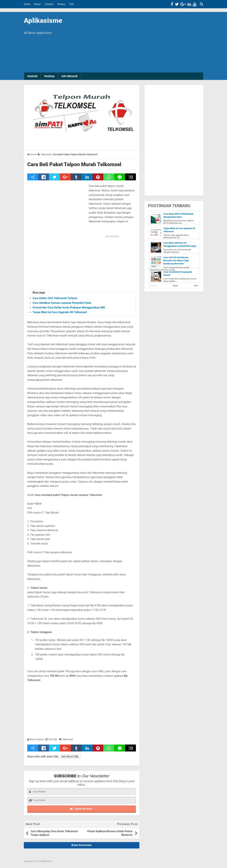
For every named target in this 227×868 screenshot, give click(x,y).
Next (196, 286)
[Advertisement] (143, 43)
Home (176, 286)
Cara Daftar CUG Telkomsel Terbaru (55, 298)
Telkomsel (68, 739)
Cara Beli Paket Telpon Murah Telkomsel (74, 164)
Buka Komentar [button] (82, 845)
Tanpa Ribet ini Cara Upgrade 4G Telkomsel (60, 312)
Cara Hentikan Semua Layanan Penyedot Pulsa (62, 303)
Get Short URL (70, 757)
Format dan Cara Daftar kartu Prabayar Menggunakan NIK (69, 308)
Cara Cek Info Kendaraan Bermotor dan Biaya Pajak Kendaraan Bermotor (176, 260)
